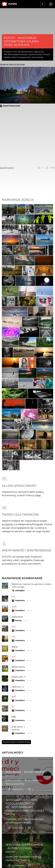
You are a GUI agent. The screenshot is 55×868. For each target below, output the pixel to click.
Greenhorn (20, 600)
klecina (18, 620)
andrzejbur (20, 590)
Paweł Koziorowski (12, 106)
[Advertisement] (27, 137)
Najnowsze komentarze (22, 578)
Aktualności (13, 752)
